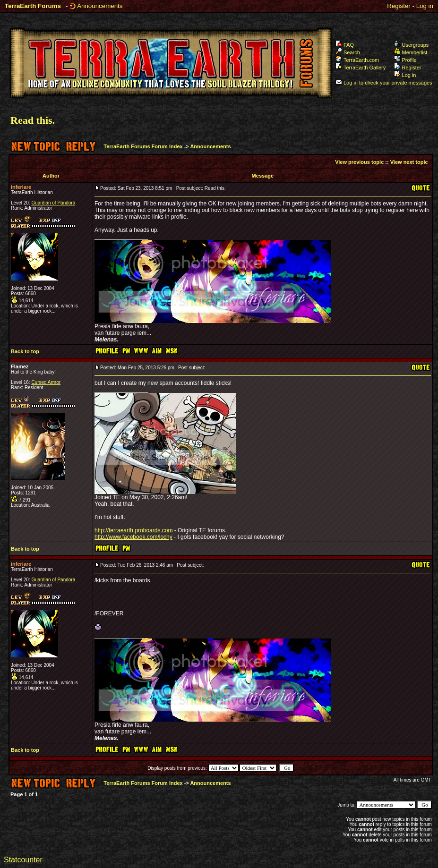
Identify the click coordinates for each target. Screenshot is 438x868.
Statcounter (23, 860)
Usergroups (412, 45)
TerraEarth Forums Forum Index (143, 146)
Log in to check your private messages (384, 83)
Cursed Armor (46, 382)
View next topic (409, 162)
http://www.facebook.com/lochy (133, 537)
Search (348, 52)
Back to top (25, 351)
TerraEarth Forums (33, 6)
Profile (405, 60)
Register (399, 6)
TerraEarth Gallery (361, 68)
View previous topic (359, 162)
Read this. (33, 120)
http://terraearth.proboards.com (133, 530)
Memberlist (411, 52)
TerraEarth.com (357, 60)
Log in (425, 6)
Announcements (100, 6)
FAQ (345, 45)
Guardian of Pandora (53, 203)
